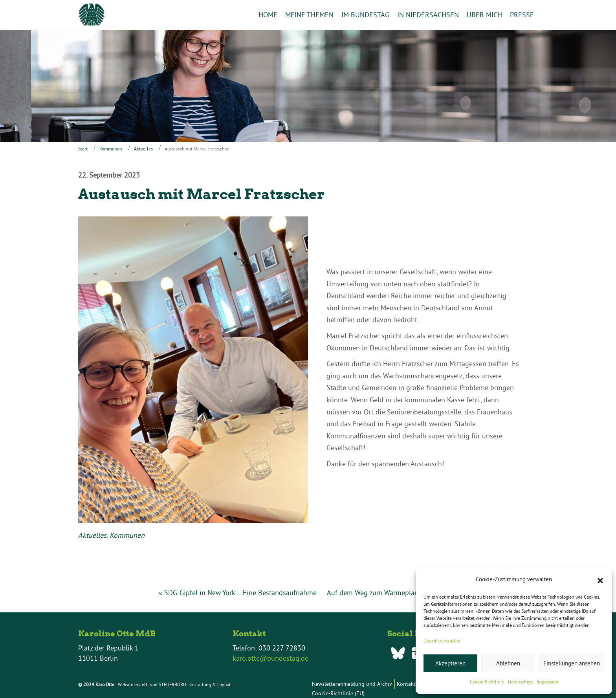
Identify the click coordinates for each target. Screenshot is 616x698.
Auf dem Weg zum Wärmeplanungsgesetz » (392, 593)
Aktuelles (143, 149)
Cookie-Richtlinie (487, 682)
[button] (600, 580)
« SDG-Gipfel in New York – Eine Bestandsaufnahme (238, 593)
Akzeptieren (450, 663)
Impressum (547, 682)
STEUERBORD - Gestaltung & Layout (195, 684)
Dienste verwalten (442, 640)
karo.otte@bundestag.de (270, 658)
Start (83, 149)
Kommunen (111, 149)
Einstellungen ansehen (572, 663)
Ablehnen (508, 663)
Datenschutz (520, 682)
